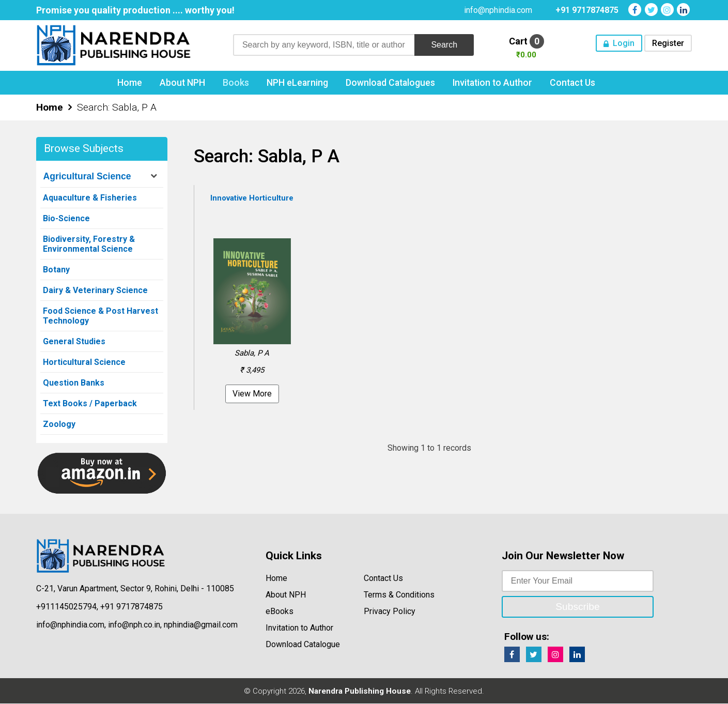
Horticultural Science (84, 363)
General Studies (74, 342)
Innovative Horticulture (252, 198)
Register (668, 43)
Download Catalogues (390, 83)
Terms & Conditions (399, 595)
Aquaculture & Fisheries (90, 198)
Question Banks (74, 383)
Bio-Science (66, 219)
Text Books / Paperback (90, 404)
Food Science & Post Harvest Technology (100, 316)
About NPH (182, 83)
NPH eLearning (297, 83)
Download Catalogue (303, 645)
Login (624, 43)
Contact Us (572, 83)
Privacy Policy (390, 612)
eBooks (280, 612)
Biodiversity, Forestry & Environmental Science (89, 244)
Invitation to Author (492, 83)
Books (236, 83)
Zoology (59, 425)
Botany (56, 270)
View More (252, 394)
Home (130, 83)
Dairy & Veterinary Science (95, 291)
